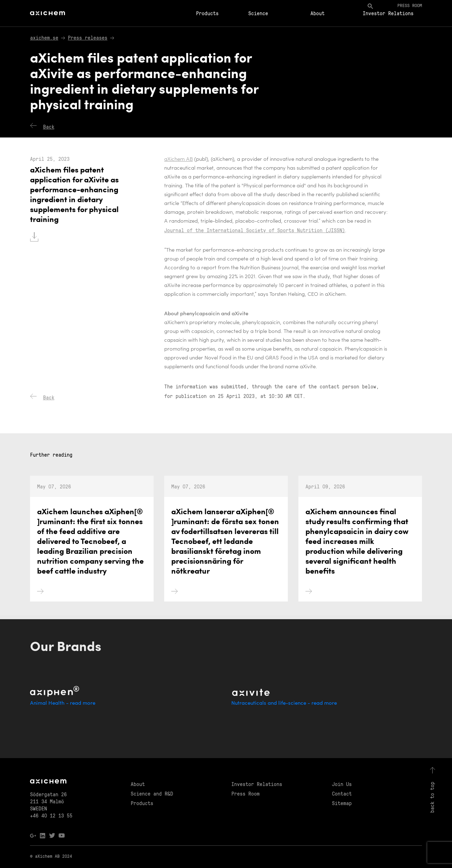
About (317, 13)
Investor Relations (388, 13)
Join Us (342, 784)
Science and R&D (152, 793)
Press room (410, 5)
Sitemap (342, 803)
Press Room (245, 793)
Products (207, 13)
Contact (342, 793)
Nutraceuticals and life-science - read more (284, 703)
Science (258, 13)
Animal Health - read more (63, 703)
